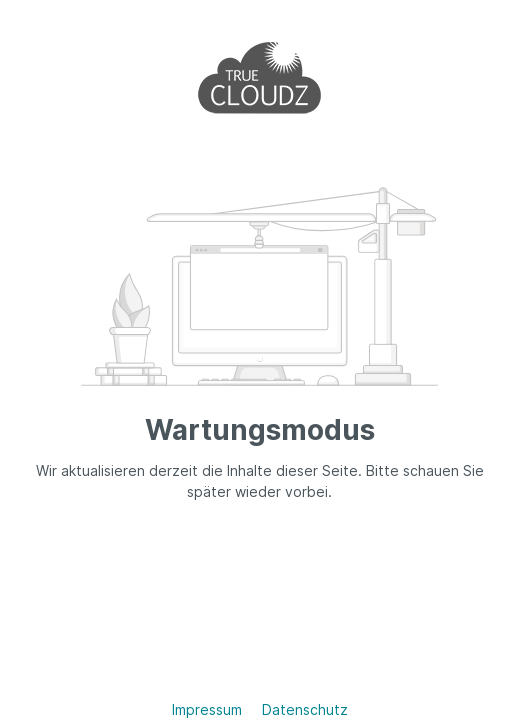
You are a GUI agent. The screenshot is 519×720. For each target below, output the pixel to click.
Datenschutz (305, 709)
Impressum (209, 709)
